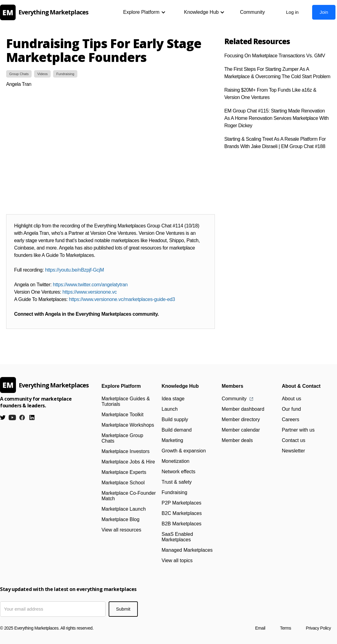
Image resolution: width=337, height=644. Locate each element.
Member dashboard (243, 409)
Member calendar (241, 430)
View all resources (122, 530)
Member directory (241, 419)
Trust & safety (177, 482)
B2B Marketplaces (182, 524)
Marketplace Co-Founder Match (129, 496)
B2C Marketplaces (182, 513)
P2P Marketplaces (182, 503)
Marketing (172, 440)
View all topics (177, 560)
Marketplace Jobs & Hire (128, 462)
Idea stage (173, 399)
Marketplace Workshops (128, 425)
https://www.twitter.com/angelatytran (90, 285)
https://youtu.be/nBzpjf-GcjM (75, 270)
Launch (170, 409)
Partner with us (298, 430)
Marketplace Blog (121, 519)
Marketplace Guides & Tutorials (126, 401)
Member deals (237, 440)
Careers (291, 419)
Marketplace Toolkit (123, 415)
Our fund (291, 409)
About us (291, 399)
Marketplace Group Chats (122, 438)
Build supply (175, 419)
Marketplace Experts (124, 472)
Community (252, 12)
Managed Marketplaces (187, 550)
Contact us (293, 440)
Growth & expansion (184, 451)
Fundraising (175, 492)
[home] (46, 12)
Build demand (177, 430)
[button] (144, 12)
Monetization (176, 461)
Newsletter (293, 451)
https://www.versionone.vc (90, 292)
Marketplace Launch (124, 509)
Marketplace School (123, 483)
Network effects (179, 472)
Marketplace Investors (126, 451)
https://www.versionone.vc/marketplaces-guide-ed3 (122, 299)
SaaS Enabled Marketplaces (177, 537)
